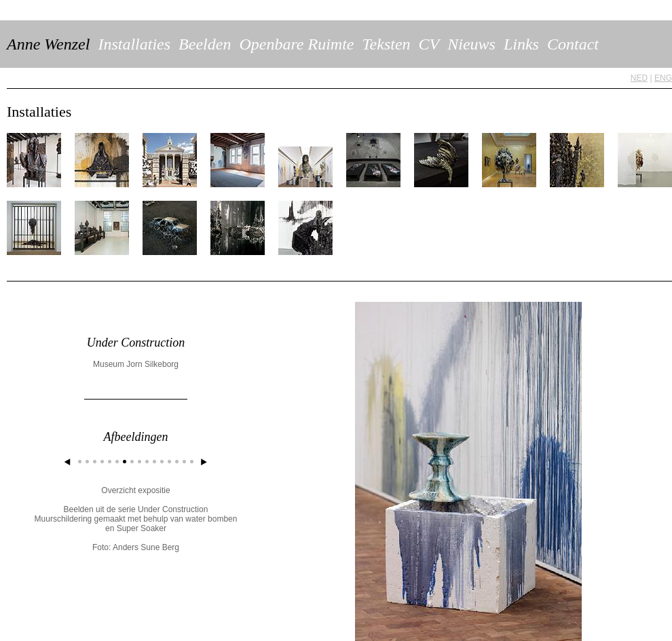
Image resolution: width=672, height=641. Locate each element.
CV (429, 44)
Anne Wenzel (48, 44)
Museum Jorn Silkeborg (136, 364)
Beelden (205, 44)
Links (521, 44)
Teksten (386, 44)
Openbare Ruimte (296, 44)
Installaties (134, 44)
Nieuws (471, 44)
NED (639, 78)
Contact (573, 44)
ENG (663, 78)
